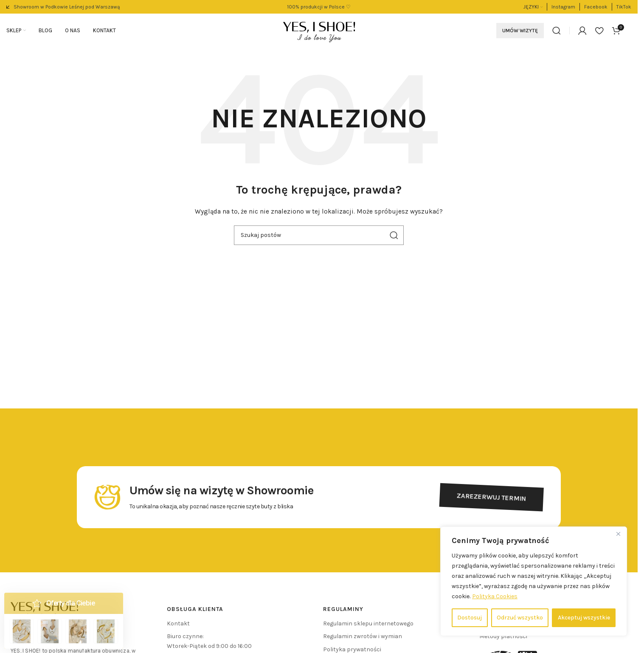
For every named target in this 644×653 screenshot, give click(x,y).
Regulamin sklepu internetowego (368, 623)
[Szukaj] (557, 31)
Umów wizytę (520, 31)
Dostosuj (470, 618)
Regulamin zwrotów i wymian (363, 636)
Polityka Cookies (495, 596)
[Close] (618, 534)
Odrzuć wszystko (520, 618)
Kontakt (178, 623)
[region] (534, 581)
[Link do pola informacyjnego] (63, 7)
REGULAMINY (343, 609)
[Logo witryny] (319, 30)
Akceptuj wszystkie (584, 618)
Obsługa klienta (195, 609)
